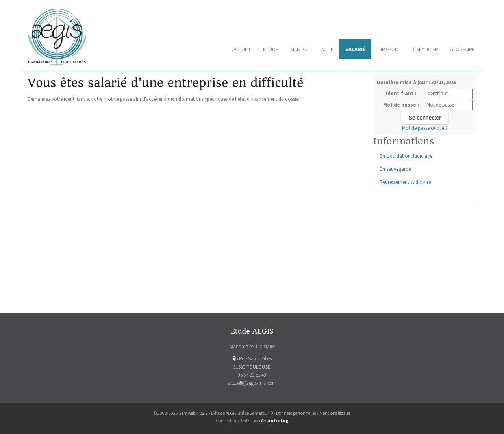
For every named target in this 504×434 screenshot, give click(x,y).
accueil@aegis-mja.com (252, 383)
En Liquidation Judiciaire (406, 156)
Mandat (300, 49)
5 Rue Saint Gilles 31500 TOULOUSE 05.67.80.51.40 (252, 367)
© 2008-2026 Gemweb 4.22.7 (181, 413)
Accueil (242, 49)
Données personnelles (296, 413)
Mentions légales (335, 413)
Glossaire (462, 49)
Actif (327, 49)
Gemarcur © (261, 413)
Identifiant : (401, 93)
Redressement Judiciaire (405, 182)
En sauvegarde (395, 169)
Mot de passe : (401, 105)
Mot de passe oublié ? (425, 128)
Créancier (425, 49)
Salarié (355, 49)
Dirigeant (389, 49)
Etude (271, 49)
